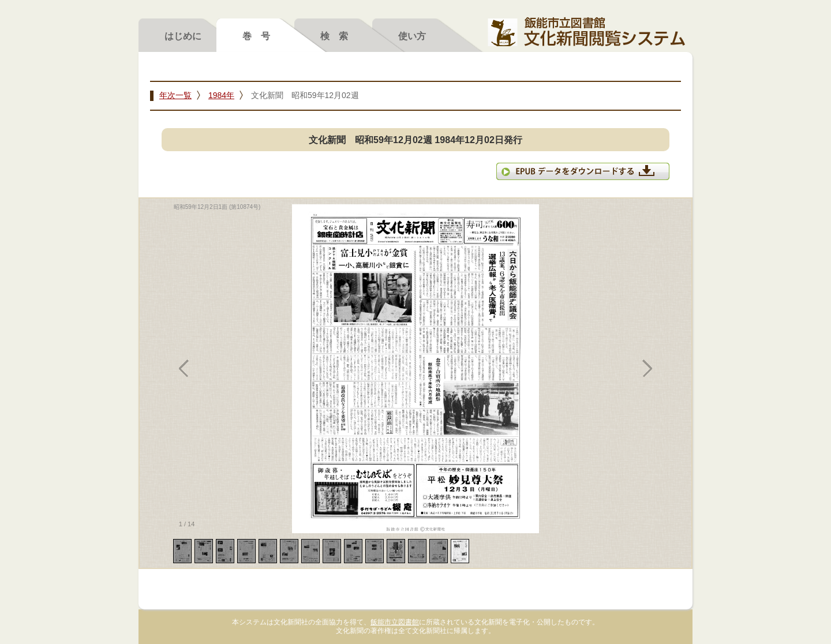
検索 (339, 36)
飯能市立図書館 (395, 622)
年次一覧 (175, 95)
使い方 (412, 36)
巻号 (261, 36)
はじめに (183, 36)
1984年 (221, 95)
